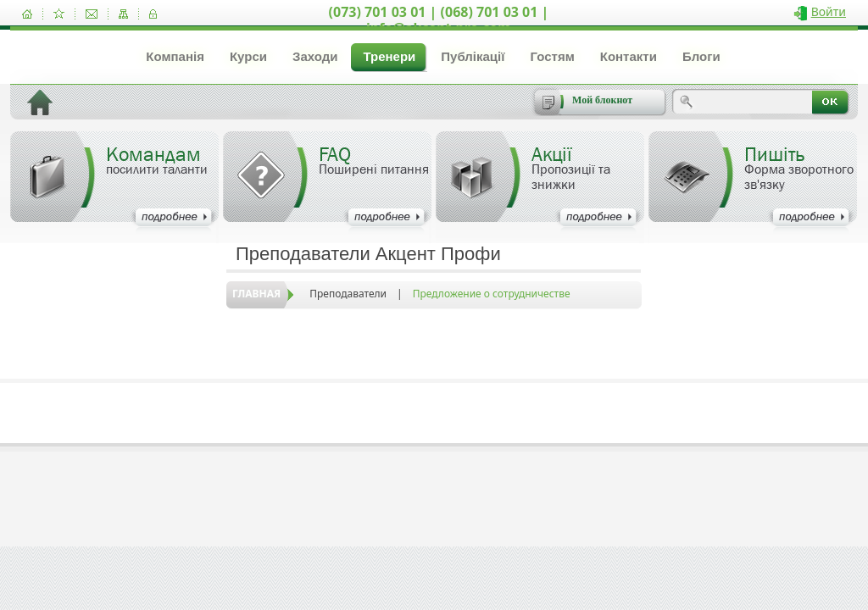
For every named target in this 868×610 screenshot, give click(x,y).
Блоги (701, 56)
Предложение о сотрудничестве (492, 294)
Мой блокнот (602, 100)
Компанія (175, 56)
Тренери (389, 56)
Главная (256, 294)
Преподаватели (348, 294)
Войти (829, 11)
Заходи (315, 56)
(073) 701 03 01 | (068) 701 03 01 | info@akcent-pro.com (439, 20)
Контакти (629, 56)
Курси (248, 56)
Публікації (473, 56)
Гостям (552, 56)
